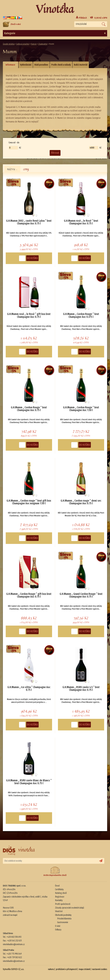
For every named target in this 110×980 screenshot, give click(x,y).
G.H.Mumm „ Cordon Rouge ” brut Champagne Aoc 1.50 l (81, 409)
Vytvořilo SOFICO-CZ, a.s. (14, 969)
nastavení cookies (100, 969)
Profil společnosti (63, 904)
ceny (26, 169)
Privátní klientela (64, 919)
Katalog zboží (61, 893)
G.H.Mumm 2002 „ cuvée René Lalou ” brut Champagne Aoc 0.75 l (29, 222)
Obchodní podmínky (63, 915)
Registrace (60, 897)
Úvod (57, 886)
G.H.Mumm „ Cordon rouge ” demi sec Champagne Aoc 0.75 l (81, 502)
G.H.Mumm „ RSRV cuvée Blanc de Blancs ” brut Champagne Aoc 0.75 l (29, 782)
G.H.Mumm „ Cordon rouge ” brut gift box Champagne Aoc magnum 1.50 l (29, 502)
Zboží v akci (12, 24)
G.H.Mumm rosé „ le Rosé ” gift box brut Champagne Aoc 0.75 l (29, 316)
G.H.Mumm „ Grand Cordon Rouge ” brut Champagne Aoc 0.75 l (81, 595)
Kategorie (55, 33)
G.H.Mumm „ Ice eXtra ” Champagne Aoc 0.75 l (29, 689)
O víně (58, 926)
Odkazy (58, 930)
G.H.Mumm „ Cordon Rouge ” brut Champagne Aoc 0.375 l (81, 316)
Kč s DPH (101, 18)
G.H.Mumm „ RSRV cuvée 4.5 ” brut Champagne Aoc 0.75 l (81, 689)
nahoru (51, 969)
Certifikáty (59, 889)
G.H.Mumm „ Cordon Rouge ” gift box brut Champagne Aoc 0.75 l (29, 595)
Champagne (43, 44)
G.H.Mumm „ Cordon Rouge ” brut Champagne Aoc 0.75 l (29, 409)
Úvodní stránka (9, 44)
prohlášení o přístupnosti (66, 969)
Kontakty (59, 900)
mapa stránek (84, 969)
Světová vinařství (23, 44)
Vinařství (59, 911)
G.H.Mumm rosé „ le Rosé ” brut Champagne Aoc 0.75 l (81, 222)
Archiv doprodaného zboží (55, 872)
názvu (12, 169)
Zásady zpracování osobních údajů (70, 908)
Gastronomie (63, 922)
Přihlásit (83, 18)
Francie (34, 44)
